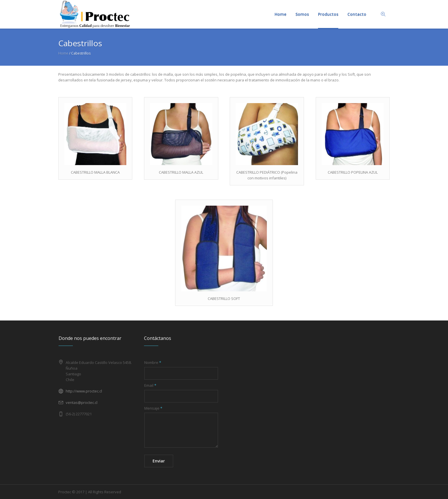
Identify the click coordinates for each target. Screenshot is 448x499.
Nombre (153, 362)
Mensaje (153, 408)
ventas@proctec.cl (82, 402)
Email (150, 385)
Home (63, 53)
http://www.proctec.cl (84, 391)
